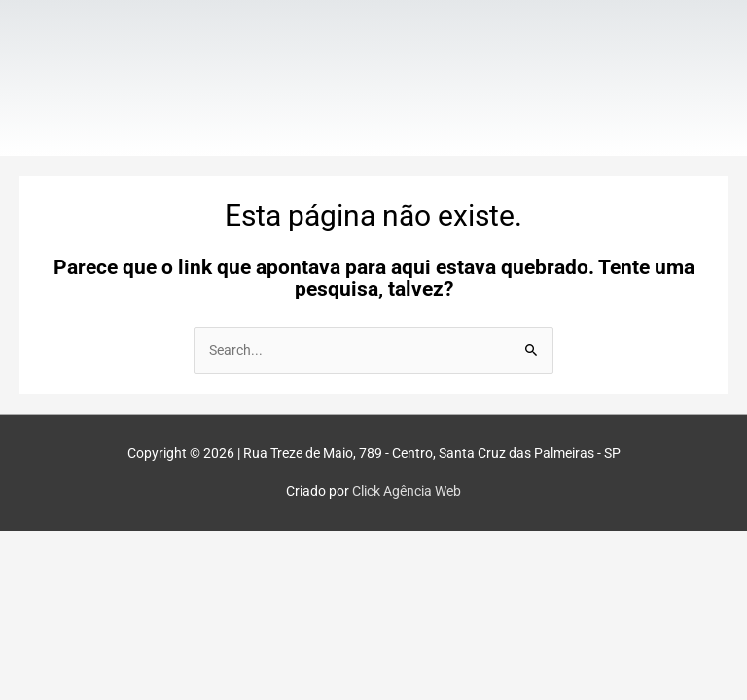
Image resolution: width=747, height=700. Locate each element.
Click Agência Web (407, 491)
